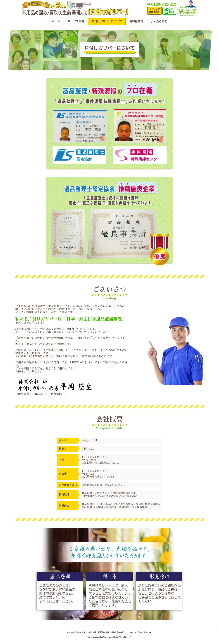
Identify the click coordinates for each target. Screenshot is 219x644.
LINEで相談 (169, 11)
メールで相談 (155, 11)
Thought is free (125, 637)
